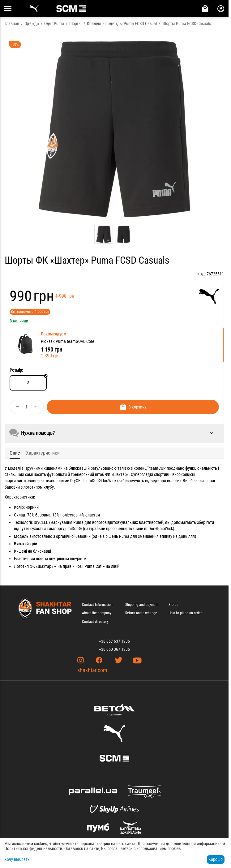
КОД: (201, 274)
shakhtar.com (92, 670)
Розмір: (16, 370)
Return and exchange (141, 613)
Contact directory (95, 622)
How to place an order (185, 613)
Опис (15, 453)
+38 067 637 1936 (114, 641)
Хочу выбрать (17, 859)
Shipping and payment (142, 605)
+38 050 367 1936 (114, 649)
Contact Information (97, 605)
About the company (97, 613)
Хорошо (216, 859)
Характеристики (43, 453)
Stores (173, 605)
